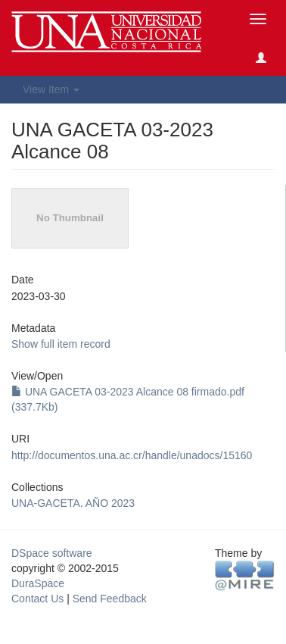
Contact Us (37, 599)
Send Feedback (110, 599)
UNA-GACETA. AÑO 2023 (73, 503)
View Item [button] (51, 89)
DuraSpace (38, 583)
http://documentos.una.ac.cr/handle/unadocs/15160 (132, 455)
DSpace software (52, 553)
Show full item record (61, 344)
